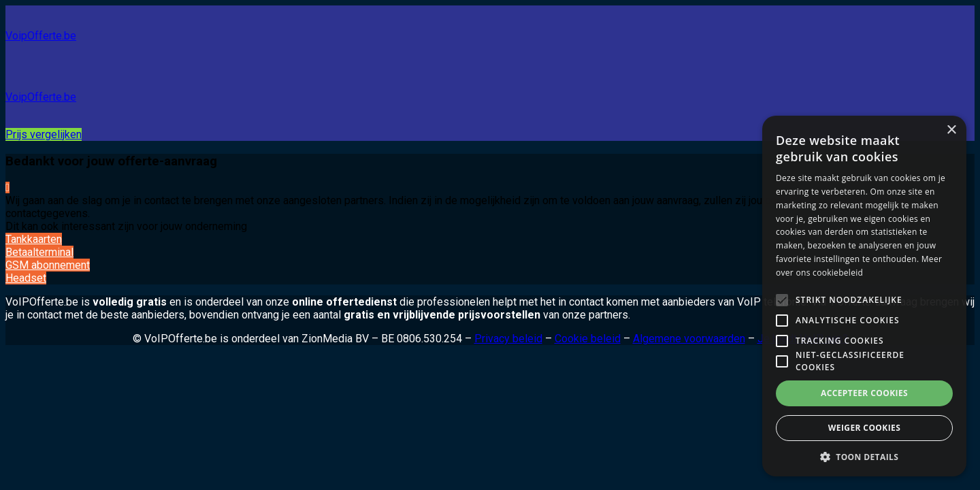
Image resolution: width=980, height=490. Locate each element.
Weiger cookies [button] (864, 428)
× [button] (951, 130)
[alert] (864, 296)
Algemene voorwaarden (689, 339)
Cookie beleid (588, 339)
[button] (864, 456)
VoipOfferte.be (41, 36)
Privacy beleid (508, 339)
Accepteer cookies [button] (864, 393)
